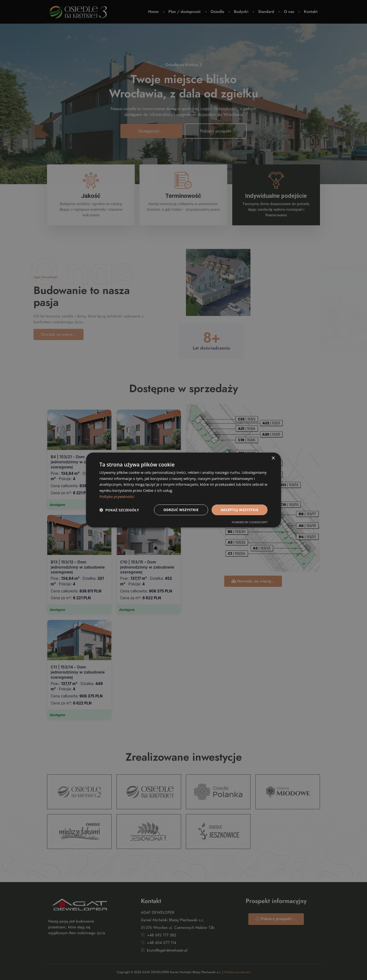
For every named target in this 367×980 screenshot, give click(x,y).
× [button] (273, 458)
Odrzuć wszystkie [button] (181, 510)
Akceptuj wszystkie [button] (240, 510)
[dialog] (183, 490)
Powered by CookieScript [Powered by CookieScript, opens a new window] (250, 522)
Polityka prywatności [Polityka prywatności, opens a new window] (117, 496)
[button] (119, 510)
